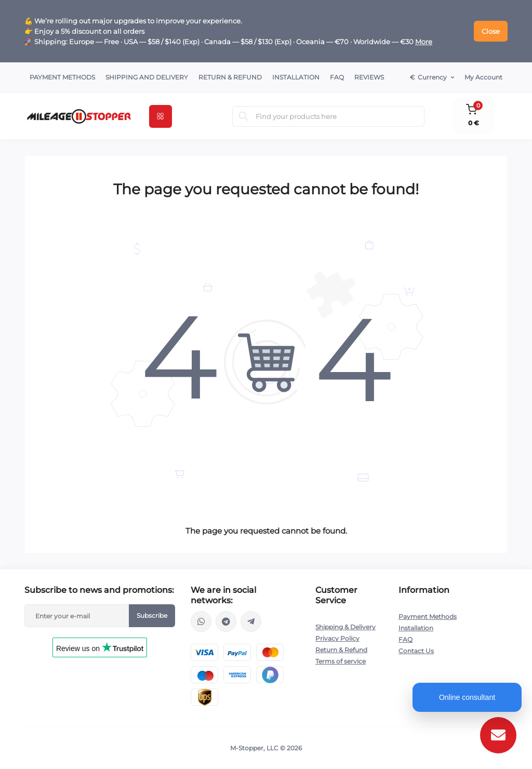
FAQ (337, 77)
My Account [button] (483, 77)
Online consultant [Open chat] (467, 697)
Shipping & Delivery (345, 627)
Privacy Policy (337, 638)
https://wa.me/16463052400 (201, 621)
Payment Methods (62, 77)
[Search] (244, 116)
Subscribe (152, 615)
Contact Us (416, 651)
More (424, 42)
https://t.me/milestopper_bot (251, 621)
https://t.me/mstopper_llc (226, 621)
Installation (296, 77)
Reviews (369, 77)
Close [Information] (491, 31)
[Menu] (161, 116)
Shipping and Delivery (147, 77)
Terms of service (341, 661)
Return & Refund (230, 77)
